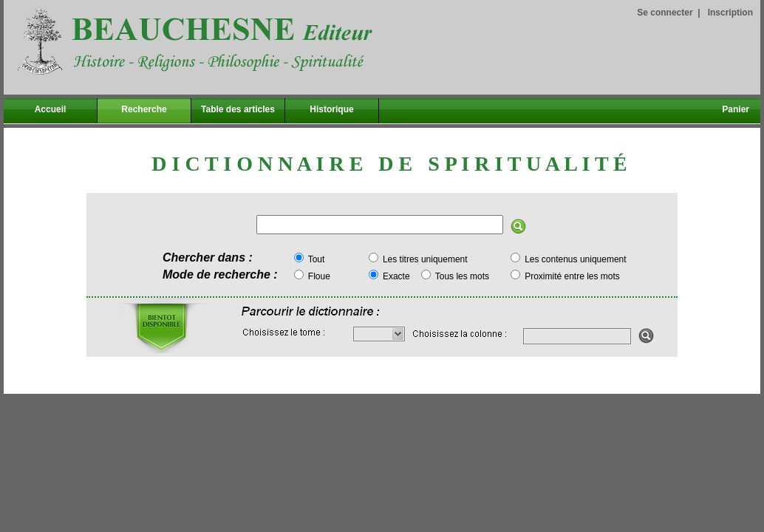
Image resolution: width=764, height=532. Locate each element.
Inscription (730, 13)
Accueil (51, 109)
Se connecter (665, 13)
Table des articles (238, 109)
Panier (736, 109)
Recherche (144, 109)
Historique (331, 109)
